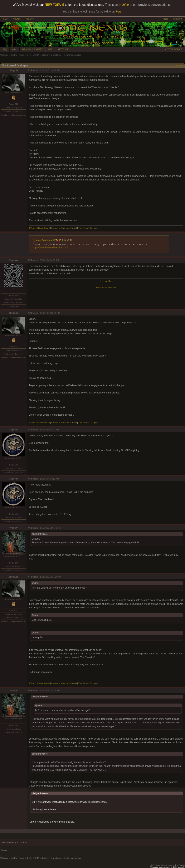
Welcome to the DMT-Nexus (12, 55)
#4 (29, 430)
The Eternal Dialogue (88, 228)
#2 (29, 260)
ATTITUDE (63, 49)
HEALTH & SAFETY (32, 49)
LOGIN (165, 19)
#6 (29, 528)
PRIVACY (17, 19)
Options (180, 66)
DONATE (30, 19)
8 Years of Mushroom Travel (64, 228)
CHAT (5, 19)
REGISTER (178, 19)
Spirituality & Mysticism (51, 55)
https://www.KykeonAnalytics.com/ (50, 247)
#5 (29, 479)
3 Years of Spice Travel (39, 228)
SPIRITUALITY (33, 55)
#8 (29, 690)
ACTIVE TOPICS (174, 49)
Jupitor (14, 430)
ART (50, 49)
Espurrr (13, 260)
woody (13, 528)
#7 (29, 577)
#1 (29, 70)
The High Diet (106, 281)
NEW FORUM (54, 5)
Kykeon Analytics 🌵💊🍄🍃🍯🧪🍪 (53, 240)
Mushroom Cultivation (106, 288)
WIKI (15, 49)
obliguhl (14, 70)
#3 (29, 313)
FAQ (5, 49)
